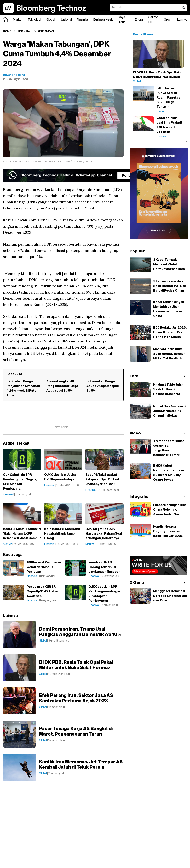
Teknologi (34, 20)
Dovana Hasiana (14, 75)
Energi (139, 20)
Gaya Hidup (122, 20)
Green (168, 20)
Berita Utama (143, 34)
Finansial (83, 20)
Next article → (63, 427)
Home (7, 32)
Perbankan (46, 32)
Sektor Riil (153, 20)
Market (18, 20)
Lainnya (182, 20)
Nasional (66, 20)
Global (50, 20)
